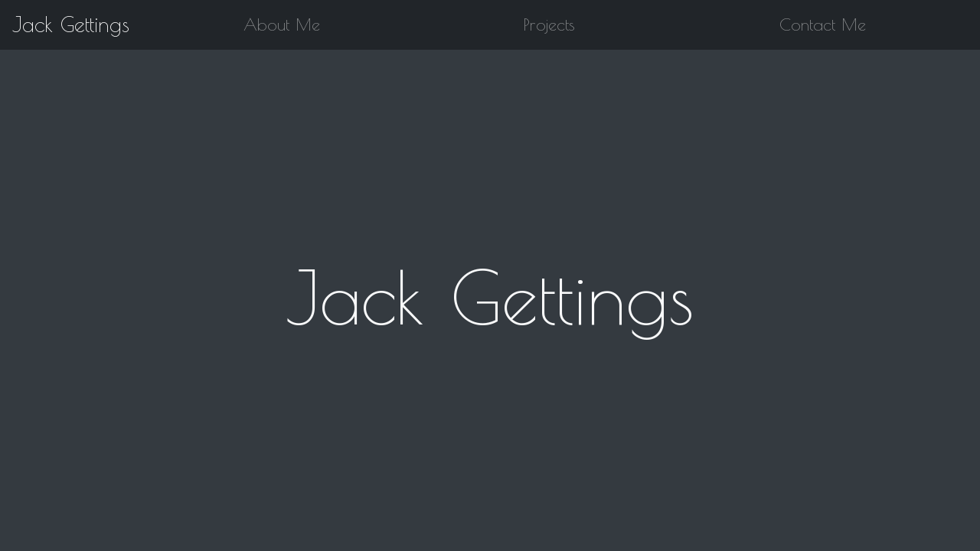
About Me (282, 24)
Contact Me (823, 24)
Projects (549, 24)
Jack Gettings (71, 24)
